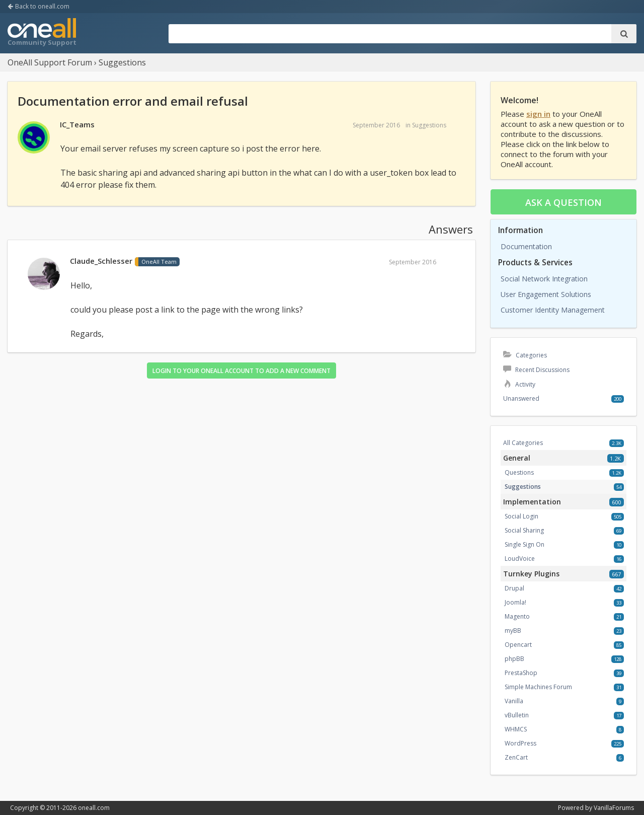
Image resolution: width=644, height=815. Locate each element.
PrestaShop (521, 673)
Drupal (514, 588)
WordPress (520, 743)
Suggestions (429, 125)
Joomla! (515, 602)
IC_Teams (77, 124)
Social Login (521, 516)
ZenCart (516, 757)
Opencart (518, 645)
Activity (519, 384)
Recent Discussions (536, 370)
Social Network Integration (544, 279)
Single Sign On (525, 544)
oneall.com (94, 808)
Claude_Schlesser (101, 261)
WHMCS (516, 729)
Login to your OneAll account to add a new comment (242, 371)
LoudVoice (520, 559)
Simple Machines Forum (538, 687)
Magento (517, 616)
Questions (519, 472)
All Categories (523, 443)
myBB (513, 631)
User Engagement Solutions (546, 294)
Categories (525, 355)
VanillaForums (614, 808)
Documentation (526, 246)
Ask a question (563, 202)
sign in (538, 114)
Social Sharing (524, 530)
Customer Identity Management (553, 310)
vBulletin (517, 715)
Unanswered (521, 398)
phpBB (514, 659)
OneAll (42, 33)
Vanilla (514, 701)
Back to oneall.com (38, 6)
